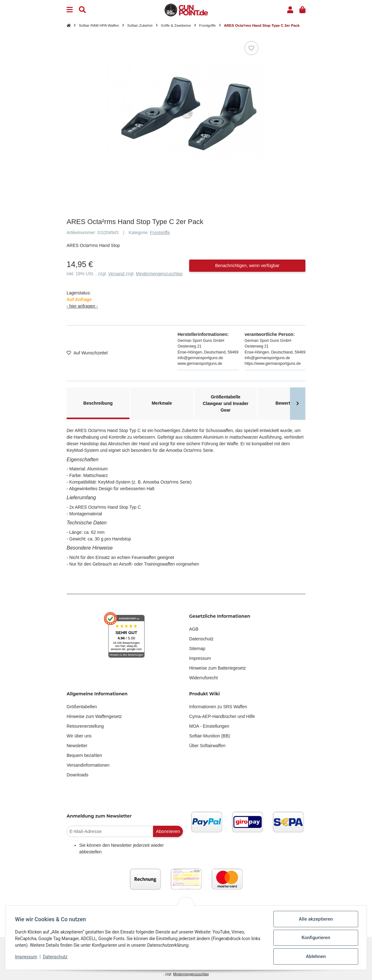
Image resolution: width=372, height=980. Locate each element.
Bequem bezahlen (84, 755)
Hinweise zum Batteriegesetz (218, 668)
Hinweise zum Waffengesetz (94, 716)
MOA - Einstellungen (209, 726)
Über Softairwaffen (207, 746)
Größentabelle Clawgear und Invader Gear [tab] (225, 403)
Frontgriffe (160, 233)
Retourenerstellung (85, 726)
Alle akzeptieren (315, 919)
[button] (290, 10)
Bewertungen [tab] (290, 403)
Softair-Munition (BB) (210, 736)
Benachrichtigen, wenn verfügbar (247, 266)
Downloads (77, 775)
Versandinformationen (88, 765)
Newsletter (77, 746)
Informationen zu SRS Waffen (218, 707)
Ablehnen (315, 956)
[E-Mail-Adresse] (110, 832)
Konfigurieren (315, 938)
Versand (117, 274)
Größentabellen (82, 707)
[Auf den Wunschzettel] (251, 48)
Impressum (200, 658)
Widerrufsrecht (203, 678)
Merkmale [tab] (162, 403)
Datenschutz (201, 639)
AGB (194, 629)
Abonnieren (168, 831)
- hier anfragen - (82, 306)
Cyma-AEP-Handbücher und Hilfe (222, 716)
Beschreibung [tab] (98, 403)
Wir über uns (79, 736)
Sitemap (197, 649)
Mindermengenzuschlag (159, 274)
